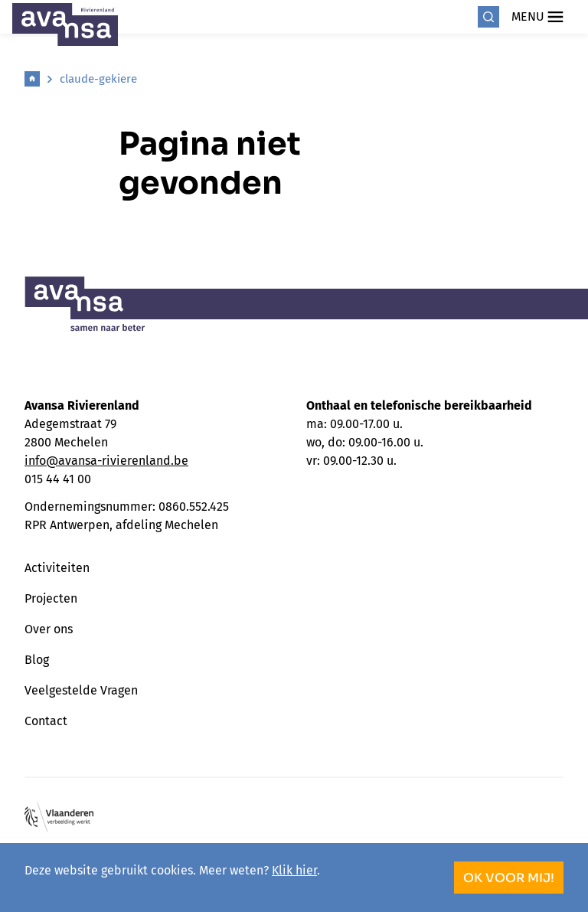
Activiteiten (57, 568)
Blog (37, 660)
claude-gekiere (98, 79)
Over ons (49, 629)
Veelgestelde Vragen (81, 690)
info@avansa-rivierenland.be (106, 461)
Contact (46, 721)
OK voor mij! (509, 878)
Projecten (51, 598)
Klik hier (294, 870)
